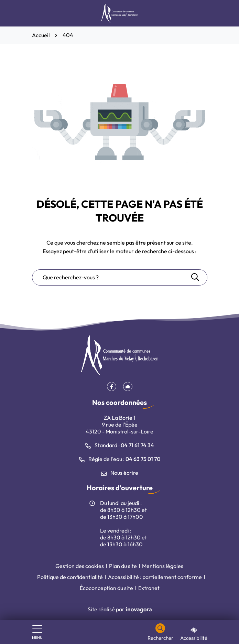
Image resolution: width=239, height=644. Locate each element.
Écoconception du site (106, 588)
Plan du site (123, 566)
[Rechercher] (160, 632)
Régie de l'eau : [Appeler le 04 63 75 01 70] (120, 459)
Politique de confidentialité (70, 577)
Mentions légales (163, 566)
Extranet (149, 588)
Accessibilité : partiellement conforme (155, 577)
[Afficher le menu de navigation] (37, 632)
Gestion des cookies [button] (80, 566)
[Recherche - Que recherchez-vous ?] (111, 277)
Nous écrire (120, 473)
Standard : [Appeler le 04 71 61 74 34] (120, 445)
